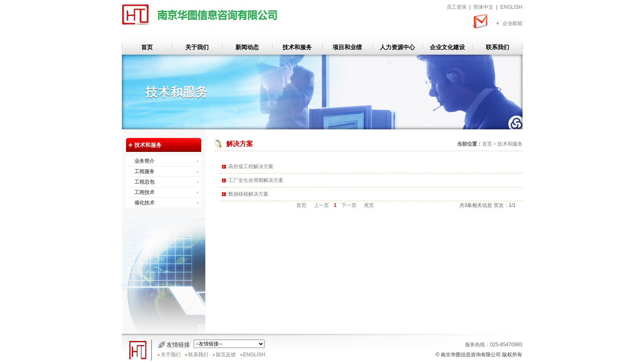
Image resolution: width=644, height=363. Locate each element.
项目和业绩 (347, 47)
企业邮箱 (513, 23)
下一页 (349, 205)
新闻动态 (247, 47)
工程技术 (144, 192)
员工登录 (457, 7)
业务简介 (144, 161)
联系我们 (498, 47)
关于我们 (197, 47)
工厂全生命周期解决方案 (256, 180)
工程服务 (144, 171)
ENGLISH (511, 7)
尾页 (369, 205)
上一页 (321, 205)
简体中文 (483, 7)
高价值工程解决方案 (251, 166)
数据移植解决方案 (248, 194)
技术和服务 (297, 47)
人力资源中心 (397, 47)
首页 (147, 47)
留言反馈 (226, 355)
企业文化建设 (447, 47)
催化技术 (144, 203)
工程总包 (144, 182)
